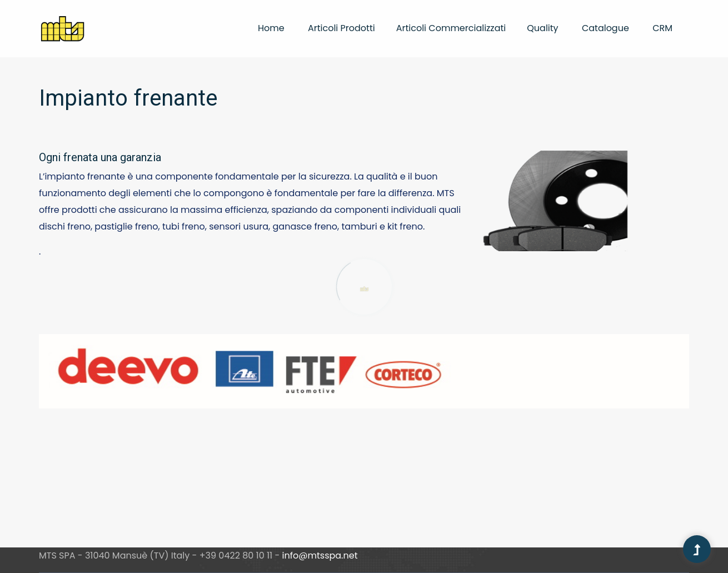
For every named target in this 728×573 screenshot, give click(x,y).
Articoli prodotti (341, 28)
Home (271, 28)
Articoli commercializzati (451, 28)
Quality (542, 28)
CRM (662, 28)
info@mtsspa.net (320, 555)
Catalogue (605, 28)
